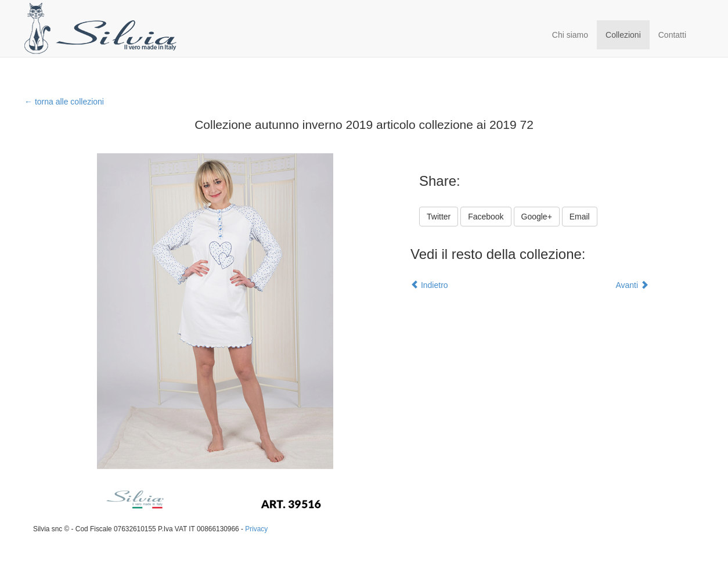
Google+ (537, 217)
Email (580, 217)
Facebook (486, 217)
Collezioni (623, 35)
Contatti (672, 35)
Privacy (256, 529)
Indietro (429, 285)
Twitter (439, 217)
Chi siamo (570, 35)
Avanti (632, 285)
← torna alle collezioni (64, 102)
